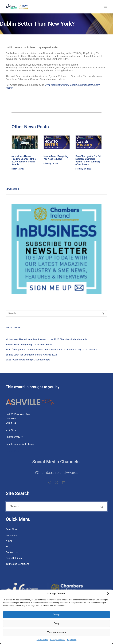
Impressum (72, 640)
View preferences (56, 632)
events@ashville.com (25, 444)
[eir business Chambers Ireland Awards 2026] (17, 7)
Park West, (11, 419)
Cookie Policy (42, 640)
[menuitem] (56, 529)
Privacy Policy (13, 451)
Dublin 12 (11, 423)
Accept (56, 615)
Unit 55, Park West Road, (19, 414)
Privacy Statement (57, 640)
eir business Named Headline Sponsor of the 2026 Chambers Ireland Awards (24, 160)
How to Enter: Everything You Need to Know (56, 158)
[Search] (56, 313)
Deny (57, 623)
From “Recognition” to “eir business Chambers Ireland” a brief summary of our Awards (88, 160)
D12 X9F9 (11, 430)
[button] (108, 594)
